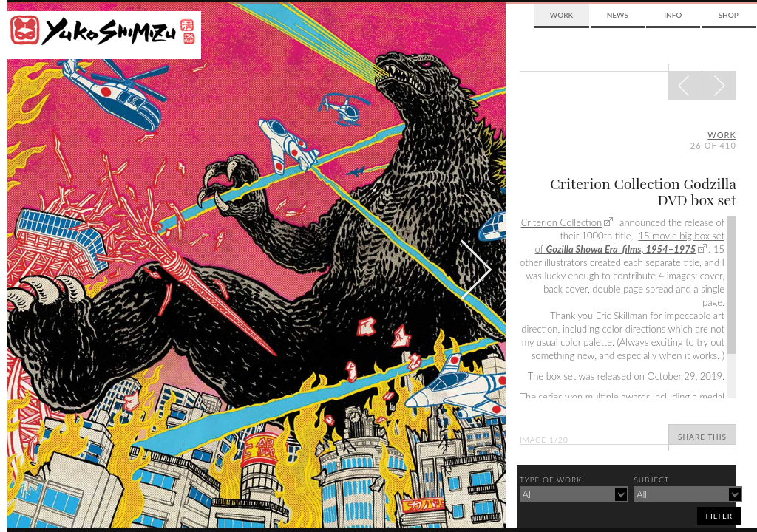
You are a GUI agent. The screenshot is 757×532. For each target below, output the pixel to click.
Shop (729, 15)
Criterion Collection (561, 222)
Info (673, 15)
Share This (702, 437)
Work (561, 15)
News (618, 15)
